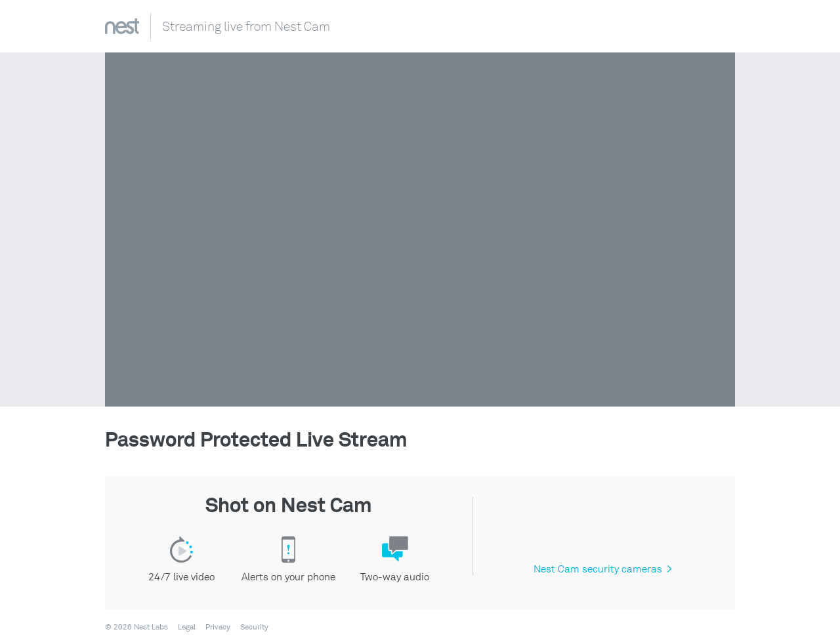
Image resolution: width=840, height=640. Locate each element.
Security (254, 628)
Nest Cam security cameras (602, 569)
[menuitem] (183, 628)
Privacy (218, 628)
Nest (122, 26)
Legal (187, 628)
